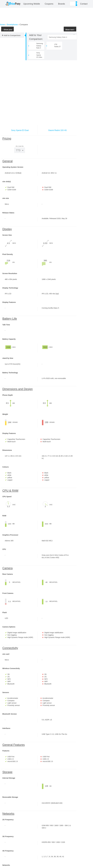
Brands (62, 4)
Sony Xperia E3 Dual (20, 130)
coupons (49, 4)
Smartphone (12, 25)
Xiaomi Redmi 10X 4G (57, 130)
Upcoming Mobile (32, 4)
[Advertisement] (39, 87)
